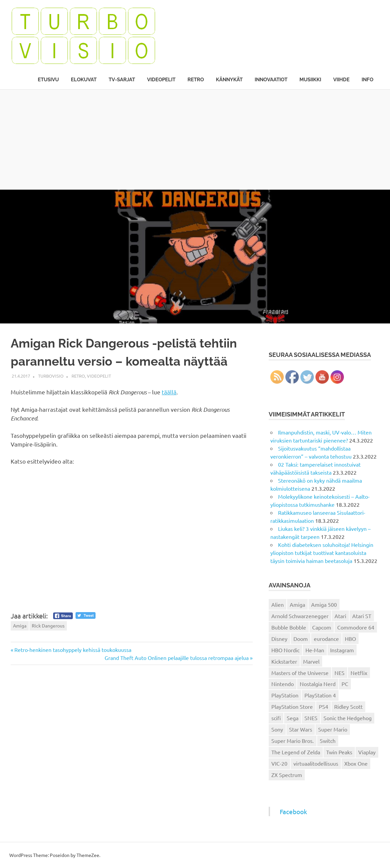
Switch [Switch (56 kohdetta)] (328, 741)
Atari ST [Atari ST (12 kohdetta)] (362, 616)
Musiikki (310, 80)
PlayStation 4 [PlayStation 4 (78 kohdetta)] (320, 695)
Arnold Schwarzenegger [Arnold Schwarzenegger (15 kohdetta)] (300, 616)
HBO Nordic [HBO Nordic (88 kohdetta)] (285, 650)
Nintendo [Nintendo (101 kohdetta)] (283, 684)
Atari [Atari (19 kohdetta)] (340, 616)
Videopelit (161, 80)
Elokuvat (84, 80)
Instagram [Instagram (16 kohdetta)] (342, 650)
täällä (169, 392)
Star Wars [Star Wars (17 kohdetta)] (301, 729)
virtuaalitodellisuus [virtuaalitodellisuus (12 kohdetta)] (316, 763)
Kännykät (229, 80)
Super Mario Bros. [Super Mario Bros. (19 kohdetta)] (293, 741)
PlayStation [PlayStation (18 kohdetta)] (285, 695)
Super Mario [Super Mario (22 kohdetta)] (333, 729)
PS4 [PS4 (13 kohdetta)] (323, 706)
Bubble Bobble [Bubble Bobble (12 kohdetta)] (289, 627)
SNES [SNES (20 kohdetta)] (311, 718)
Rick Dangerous (48, 625)
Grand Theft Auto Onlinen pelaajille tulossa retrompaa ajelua (177, 658)
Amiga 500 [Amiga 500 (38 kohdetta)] (324, 604)
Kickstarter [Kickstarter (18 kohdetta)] (284, 661)
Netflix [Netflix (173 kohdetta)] (359, 673)
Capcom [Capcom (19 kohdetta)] (322, 627)
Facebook (293, 811)
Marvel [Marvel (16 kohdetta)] (311, 661)
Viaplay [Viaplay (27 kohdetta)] (367, 752)
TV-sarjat (122, 80)
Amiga (20, 625)
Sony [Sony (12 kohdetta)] (277, 729)
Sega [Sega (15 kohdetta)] (293, 718)
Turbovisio (51, 376)
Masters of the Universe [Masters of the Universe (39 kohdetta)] (300, 673)
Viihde (341, 80)
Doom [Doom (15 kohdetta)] (301, 639)
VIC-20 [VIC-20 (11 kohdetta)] (279, 763)
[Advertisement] (195, 139)
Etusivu (48, 80)
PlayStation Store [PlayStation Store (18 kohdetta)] (292, 706)
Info (367, 80)
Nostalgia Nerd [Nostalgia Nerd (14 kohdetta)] (318, 684)
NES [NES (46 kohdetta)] (340, 673)
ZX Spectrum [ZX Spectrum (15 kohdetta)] (287, 775)
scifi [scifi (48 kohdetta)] (276, 718)
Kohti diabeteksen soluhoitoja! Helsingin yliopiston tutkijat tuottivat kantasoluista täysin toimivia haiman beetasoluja (322, 553)
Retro (196, 80)
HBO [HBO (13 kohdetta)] (350, 639)
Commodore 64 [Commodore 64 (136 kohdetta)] (356, 627)
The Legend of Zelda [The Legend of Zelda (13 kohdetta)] (296, 752)
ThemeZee (88, 855)
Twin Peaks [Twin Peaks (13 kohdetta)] (339, 752)
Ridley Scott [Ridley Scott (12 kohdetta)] (348, 706)
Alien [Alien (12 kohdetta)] (278, 604)
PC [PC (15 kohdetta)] (345, 684)
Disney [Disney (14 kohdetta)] (279, 639)
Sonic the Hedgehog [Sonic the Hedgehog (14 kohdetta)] (348, 718)
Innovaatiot (271, 80)
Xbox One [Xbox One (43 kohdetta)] (356, 763)
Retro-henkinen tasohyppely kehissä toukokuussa (73, 650)
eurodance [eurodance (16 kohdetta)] (326, 639)
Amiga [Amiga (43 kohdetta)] (297, 604)
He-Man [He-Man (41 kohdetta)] (315, 650)
